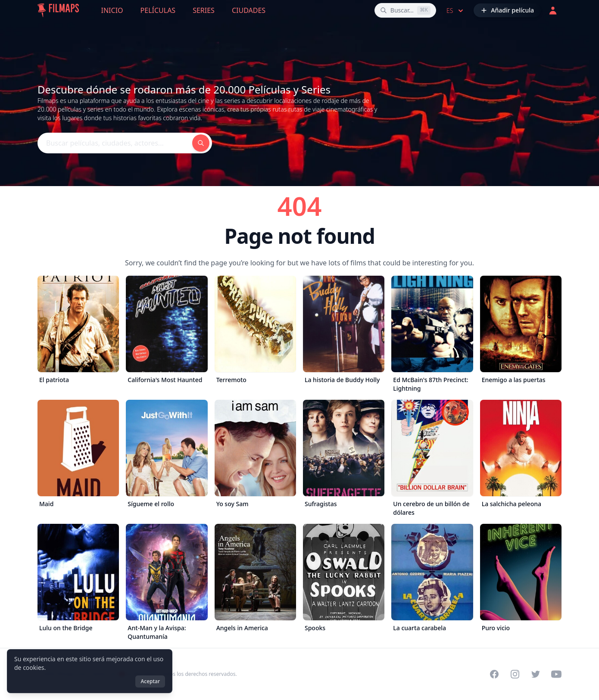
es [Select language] (456, 11)
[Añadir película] (507, 10)
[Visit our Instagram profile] (515, 674)
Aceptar (150, 681)
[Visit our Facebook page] (494, 674)
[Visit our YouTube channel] (556, 674)
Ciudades (249, 10)
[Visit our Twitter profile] (536, 674)
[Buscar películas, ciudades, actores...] (405, 10)
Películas (158, 10)
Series (204, 10)
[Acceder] (553, 10)
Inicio (112, 10)
